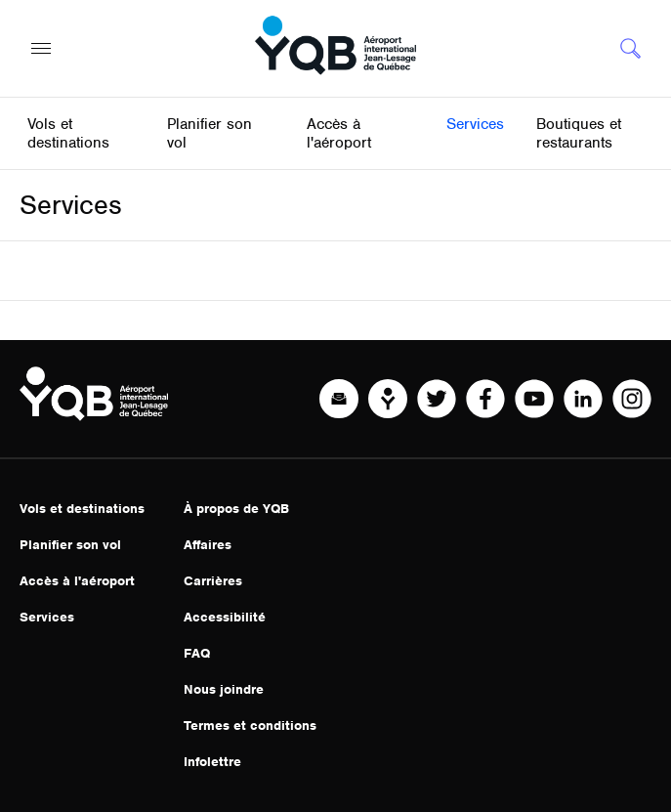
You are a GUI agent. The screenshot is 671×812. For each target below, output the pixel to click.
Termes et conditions (250, 726)
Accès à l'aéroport (77, 581)
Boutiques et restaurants (579, 133)
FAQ (197, 653)
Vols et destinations (82, 509)
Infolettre (212, 762)
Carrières (213, 581)
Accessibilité (225, 617)
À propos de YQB (236, 509)
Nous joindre (224, 689)
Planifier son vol (70, 545)
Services (47, 617)
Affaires (208, 545)
